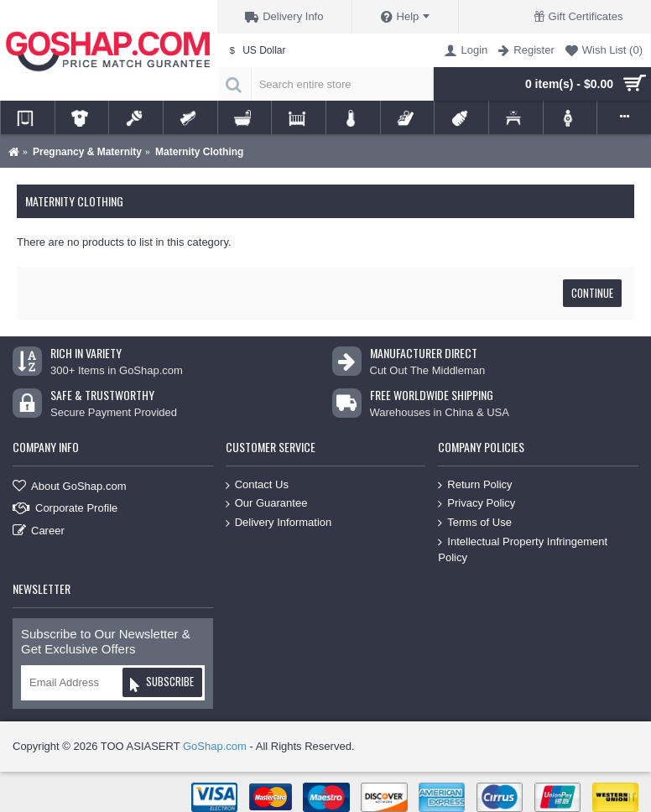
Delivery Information (279, 523)
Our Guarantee (267, 504)
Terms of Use (475, 523)
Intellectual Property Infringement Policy (523, 549)
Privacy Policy (477, 504)
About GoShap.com (69, 486)
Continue (592, 293)
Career (39, 531)
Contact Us (257, 485)
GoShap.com (215, 746)
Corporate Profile (65, 509)
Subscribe (161, 684)
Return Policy (475, 485)
